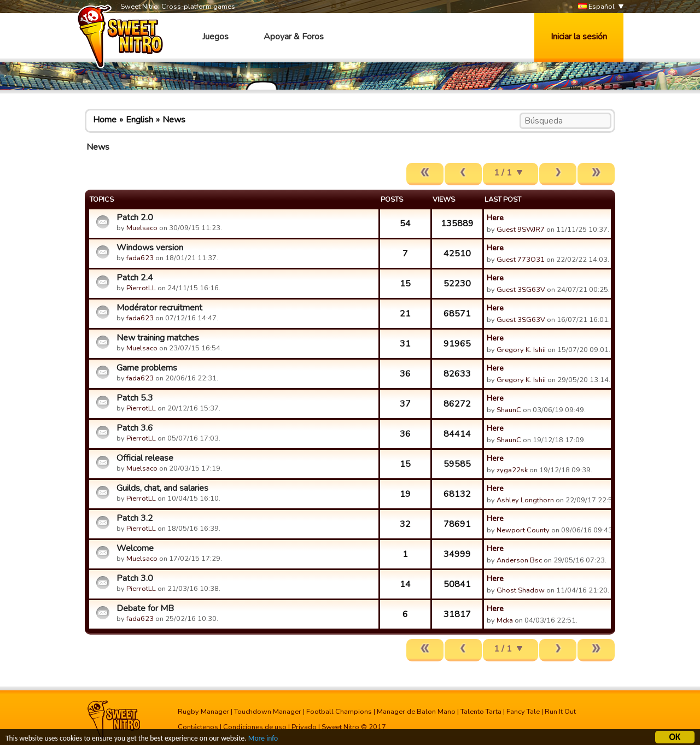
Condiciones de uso (255, 727)
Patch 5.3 (135, 398)
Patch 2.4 (135, 278)
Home (105, 120)
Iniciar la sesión (579, 37)
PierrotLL (141, 288)
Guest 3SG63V (521, 290)
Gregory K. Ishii (521, 350)
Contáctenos (198, 727)
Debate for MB (145, 608)
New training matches (158, 338)
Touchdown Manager (268, 712)
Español (596, 7)
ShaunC (509, 410)
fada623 (140, 258)
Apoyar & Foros (294, 37)
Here (495, 218)
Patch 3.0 (135, 578)
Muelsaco (142, 228)
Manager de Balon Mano (416, 712)
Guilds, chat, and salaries (162, 488)
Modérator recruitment (159, 308)
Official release (145, 458)
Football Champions (339, 712)
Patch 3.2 (135, 518)
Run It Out (560, 712)
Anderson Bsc (519, 560)
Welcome (135, 548)
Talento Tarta (481, 712)
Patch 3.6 (135, 428)
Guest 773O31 (521, 260)
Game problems (147, 368)
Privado (304, 727)
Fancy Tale (523, 712)
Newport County (523, 530)
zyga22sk (512, 470)
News (174, 120)
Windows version (150, 248)
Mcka (506, 620)
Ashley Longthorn (525, 500)
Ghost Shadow (521, 590)
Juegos (215, 37)
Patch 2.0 (135, 218)
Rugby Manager (203, 712)
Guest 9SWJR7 (521, 230)
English (139, 120)
